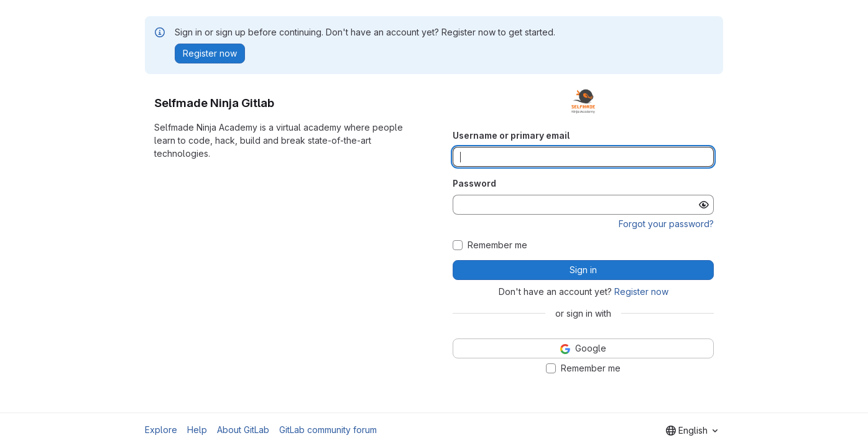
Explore (161, 430)
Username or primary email (511, 135)
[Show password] (704, 205)
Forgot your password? (666, 224)
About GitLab (243, 430)
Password (474, 183)
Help (197, 430)
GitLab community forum (328, 430)
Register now (641, 292)
